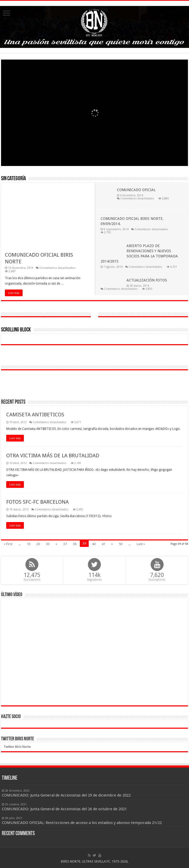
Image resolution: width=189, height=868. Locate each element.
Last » (141, 544)
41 (103, 544)
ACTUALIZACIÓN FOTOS (147, 280)
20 (38, 544)
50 (121, 544)
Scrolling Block (16, 330)
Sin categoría (13, 179)
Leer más (14, 293)
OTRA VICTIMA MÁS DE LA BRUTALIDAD (53, 455)
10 (29, 544)
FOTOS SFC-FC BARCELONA (37, 502)
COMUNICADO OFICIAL (136, 190)
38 (75, 544)
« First (8, 544)
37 (65, 544)
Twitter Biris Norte (17, 739)
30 (48, 544)
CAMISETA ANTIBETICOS (35, 415)
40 (94, 544)
